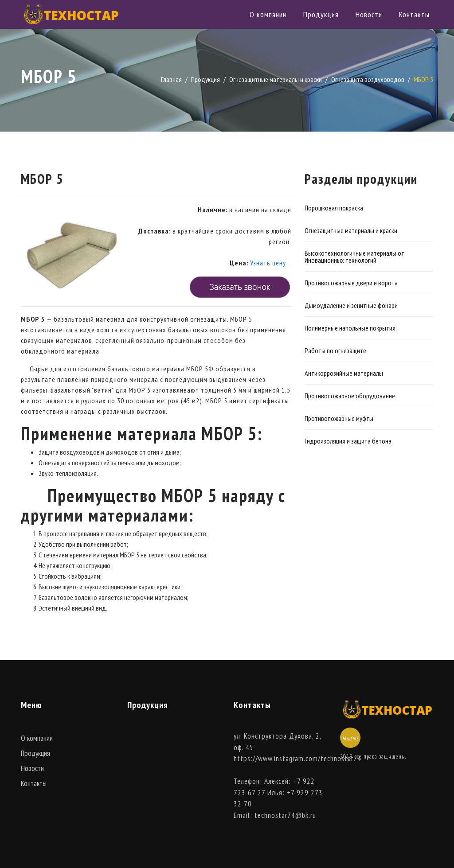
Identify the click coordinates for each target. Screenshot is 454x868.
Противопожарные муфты (339, 418)
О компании (268, 14)
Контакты (414, 14)
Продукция (321, 14)
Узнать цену (268, 263)
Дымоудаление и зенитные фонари (351, 305)
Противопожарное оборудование (350, 396)
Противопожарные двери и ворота (351, 283)
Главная (171, 79)
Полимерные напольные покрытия (350, 328)
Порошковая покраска (334, 208)
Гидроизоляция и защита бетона (348, 441)
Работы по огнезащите (335, 350)
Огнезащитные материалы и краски (276, 79)
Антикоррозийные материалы (344, 373)
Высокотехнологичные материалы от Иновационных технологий (354, 257)
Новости (369, 14)
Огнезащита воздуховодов (368, 79)
